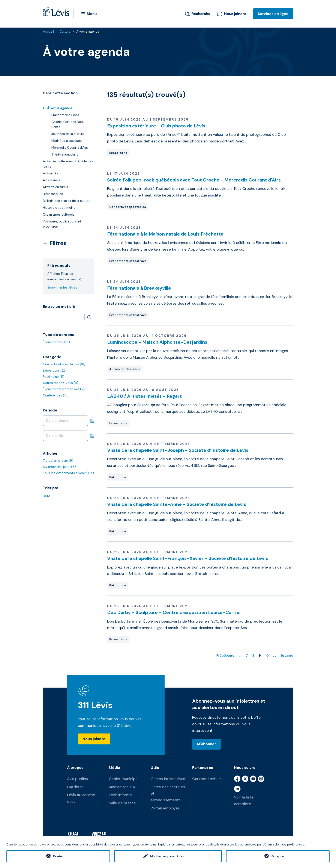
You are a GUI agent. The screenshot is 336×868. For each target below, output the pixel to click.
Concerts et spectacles (64, 364)
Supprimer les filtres (62, 287)
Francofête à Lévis (65, 115)
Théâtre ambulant (65, 154)
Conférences (55, 395)
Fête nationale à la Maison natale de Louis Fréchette (165, 234)
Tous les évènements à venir (68, 473)
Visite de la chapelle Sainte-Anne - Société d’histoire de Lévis (177, 504)
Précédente (225, 656)
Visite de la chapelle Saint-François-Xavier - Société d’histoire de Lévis (188, 558)
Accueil (48, 32)
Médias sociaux (122, 787)
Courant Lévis (204, 779)
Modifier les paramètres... (168, 856)
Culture (65, 32)
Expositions (55, 370)
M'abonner (206, 744)
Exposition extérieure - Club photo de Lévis (156, 126)
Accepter (278, 856)
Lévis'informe (120, 795)
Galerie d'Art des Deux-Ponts (69, 124)
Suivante (287, 656)
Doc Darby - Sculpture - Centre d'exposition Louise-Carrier (174, 612)
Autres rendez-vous (61, 383)
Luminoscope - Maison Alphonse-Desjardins (157, 342)
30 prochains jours (60, 467)
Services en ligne (273, 14)
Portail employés (165, 808)
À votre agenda (88, 32)
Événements (56, 342)
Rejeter (58, 856)
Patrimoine (54, 377)
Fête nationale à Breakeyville (139, 288)
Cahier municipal (124, 779)
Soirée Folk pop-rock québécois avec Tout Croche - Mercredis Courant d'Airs (194, 180)
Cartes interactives (168, 779)
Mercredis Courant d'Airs (70, 148)
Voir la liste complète (244, 801)
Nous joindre (232, 14)
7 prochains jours (58, 461)
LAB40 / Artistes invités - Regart (144, 396)
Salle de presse (122, 803)
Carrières (75, 787)
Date (46, 496)
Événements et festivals (64, 389)
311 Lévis (95, 705)
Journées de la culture (68, 134)
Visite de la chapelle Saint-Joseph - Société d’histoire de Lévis (178, 450)
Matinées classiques (67, 141)
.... (240, 656)
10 (267, 656)
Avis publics (77, 779)
